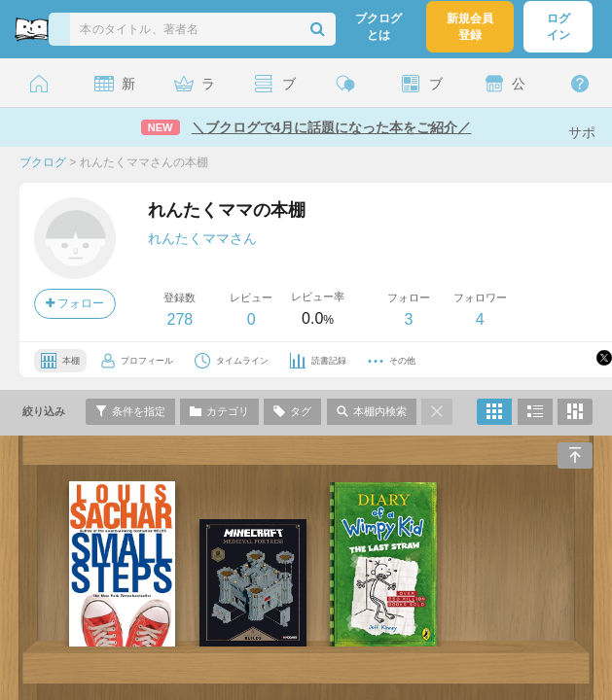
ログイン (558, 27)
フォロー (75, 303)
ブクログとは (378, 27)
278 (180, 319)
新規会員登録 (470, 27)
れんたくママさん (202, 238)
